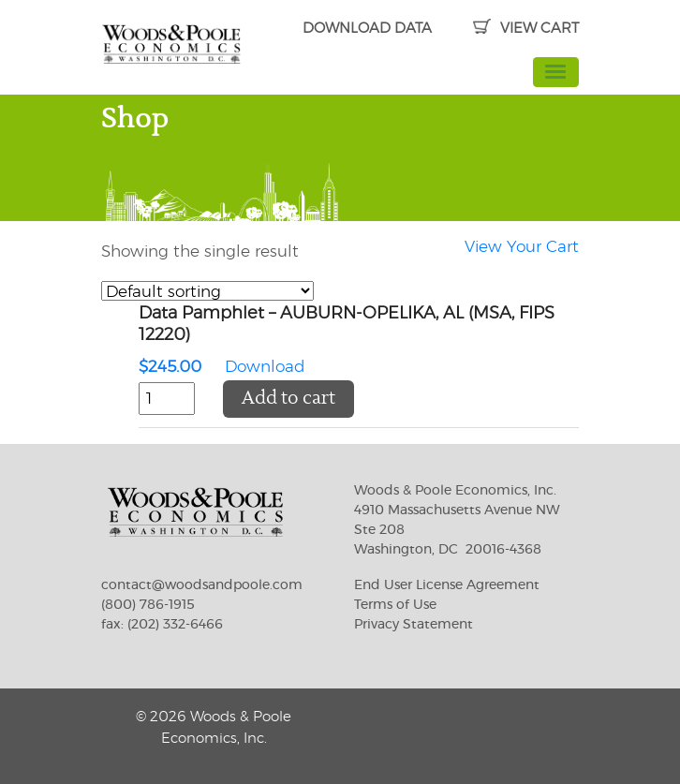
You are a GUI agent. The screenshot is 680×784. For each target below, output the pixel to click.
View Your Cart (522, 247)
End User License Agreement (447, 585)
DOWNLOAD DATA (367, 29)
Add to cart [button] (288, 399)
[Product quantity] (167, 399)
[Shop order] (207, 291)
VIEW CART (526, 29)
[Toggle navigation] (556, 72)
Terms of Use (395, 605)
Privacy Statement (414, 625)
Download (359, 342)
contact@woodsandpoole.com (202, 585)
